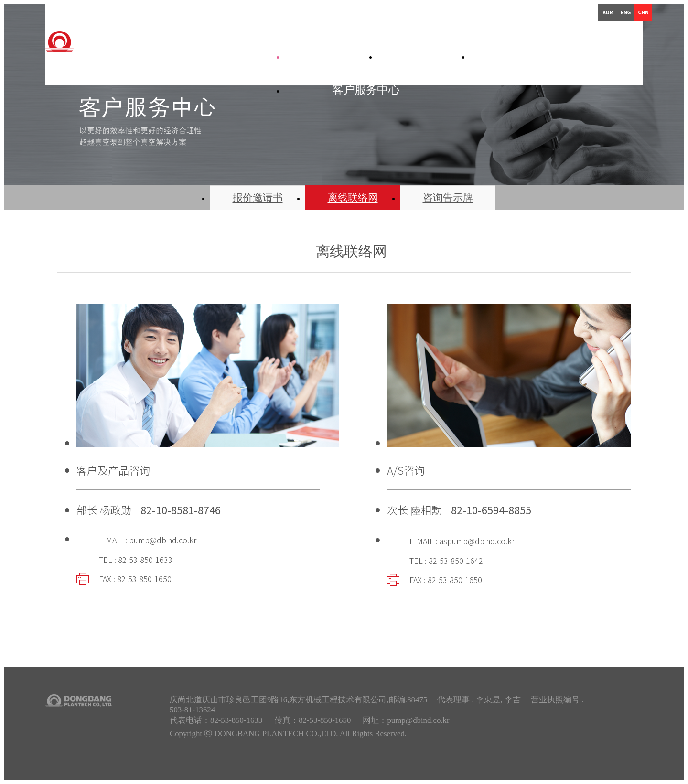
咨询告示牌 (448, 197)
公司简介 (355, 56)
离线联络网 (353, 197)
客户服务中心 (366, 90)
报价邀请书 (258, 197)
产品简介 (447, 56)
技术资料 (540, 56)
